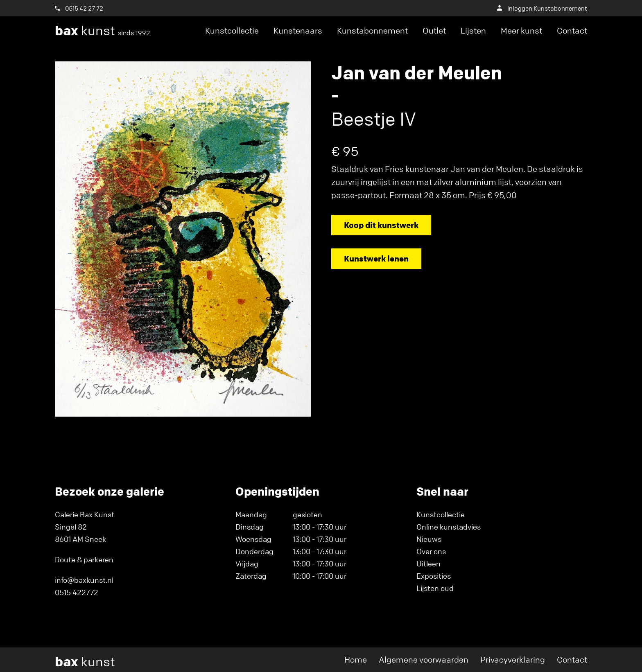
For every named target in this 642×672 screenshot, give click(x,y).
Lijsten (473, 30)
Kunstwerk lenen (376, 258)
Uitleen (428, 564)
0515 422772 (77, 592)
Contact (572, 30)
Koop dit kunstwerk (381, 225)
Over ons (431, 551)
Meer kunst (521, 30)
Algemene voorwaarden (424, 660)
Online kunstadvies (449, 527)
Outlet (434, 30)
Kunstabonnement (372, 30)
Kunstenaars (298, 30)
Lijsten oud (435, 588)
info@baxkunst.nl (84, 580)
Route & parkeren (84, 559)
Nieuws (429, 539)
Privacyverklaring (513, 660)
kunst (103, 31)
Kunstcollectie (232, 30)
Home (356, 660)
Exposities (434, 576)
